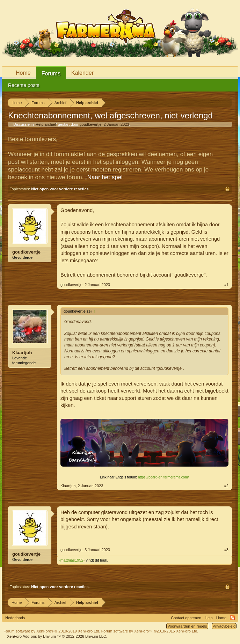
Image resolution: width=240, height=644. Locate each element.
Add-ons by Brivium (57, 636)
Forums (51, 74)
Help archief (46, 124)
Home (23, 73)
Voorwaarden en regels (187, 626)
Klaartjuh (22, 353)
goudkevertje (90, 124)
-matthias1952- (72, 560)
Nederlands (15, 618)
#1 (226, 285)
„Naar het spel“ (105, 177)
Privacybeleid (224, 626)
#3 (226, 550)
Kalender (82, 73)
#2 (226, 486)
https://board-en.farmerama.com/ (163, 477)
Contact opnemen (186, 618)
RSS (232, 618)
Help (209, 618)
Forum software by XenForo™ (150, 631)
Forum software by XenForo (52, 631)
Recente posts (24, 85)
